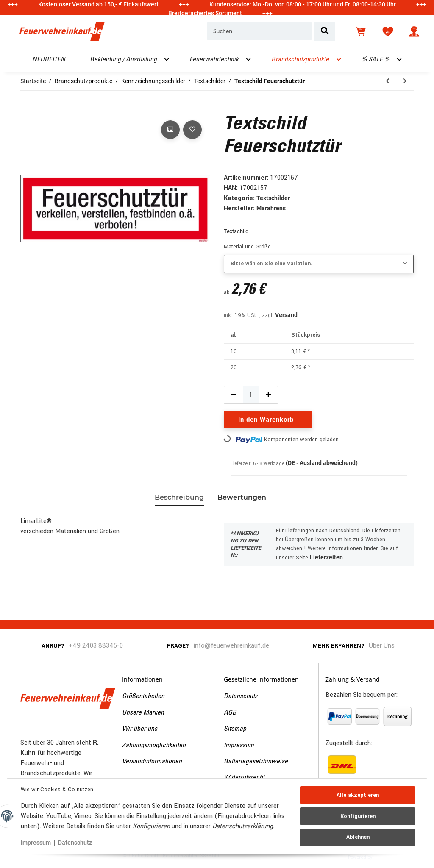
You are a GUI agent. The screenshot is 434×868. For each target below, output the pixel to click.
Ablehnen (358, 837)
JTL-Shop (387, 857)
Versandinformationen (152, 762)
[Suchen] (259, 31)
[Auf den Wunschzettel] (192, 130)
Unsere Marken (143, 713)
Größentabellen (143, 696)
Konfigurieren (358, 816)
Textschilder (273, 198)
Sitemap (235, 729)
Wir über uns (140, 729)
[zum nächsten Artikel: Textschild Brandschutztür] (405, 81)
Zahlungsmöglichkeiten (154, 746)
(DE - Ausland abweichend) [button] (322, 463)
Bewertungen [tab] (242, 497)
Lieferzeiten (326, 557)
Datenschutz (241, 696)
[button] (414, 31)
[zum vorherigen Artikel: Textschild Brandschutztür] (388, 81)
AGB (230, 713)
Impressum (239, 746)
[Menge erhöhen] (268, 395)
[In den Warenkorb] (27, 109)
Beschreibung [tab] (179, 497)
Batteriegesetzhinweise (256, 762)
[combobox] (319, 264)
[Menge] (251, 395)
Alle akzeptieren (358, 795)
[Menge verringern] (234, 395)
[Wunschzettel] (388, 31)
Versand (286, 315)
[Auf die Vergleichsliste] (170, 130)
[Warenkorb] (362, 31)
